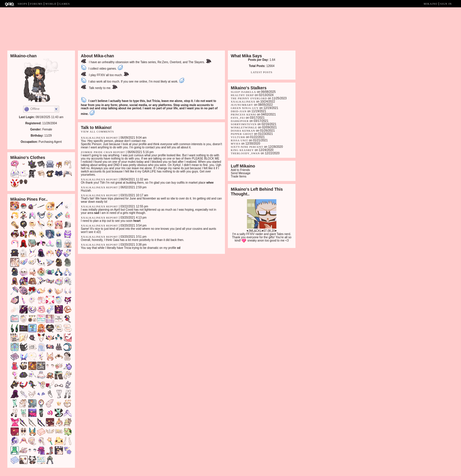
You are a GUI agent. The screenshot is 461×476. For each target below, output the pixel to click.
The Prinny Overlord (249, 98)
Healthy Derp (242, 95)
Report (112, 138)
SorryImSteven (244, 124)
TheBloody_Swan (245, 153)
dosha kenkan (243, 131)
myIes (236, 144)
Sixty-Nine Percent (247, 147)
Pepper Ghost (242, 134)
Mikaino (431, 4)
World (51, 4)
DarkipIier (240, 121)
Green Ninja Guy (245, 108)
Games (65, 4)
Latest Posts (262, 72)
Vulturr (238, 137)
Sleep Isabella (243, 92)
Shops (22, 4)
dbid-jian (239, 111)
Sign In (446, 4)
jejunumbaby (242, 105)
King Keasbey (243, 150)
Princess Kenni (243, 115)
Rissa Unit (239, 140)
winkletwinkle (244, 128)
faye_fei (238, 118)
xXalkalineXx (93, 138)
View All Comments (97, 132)
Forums (36, 4)
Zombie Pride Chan (97, 152)
